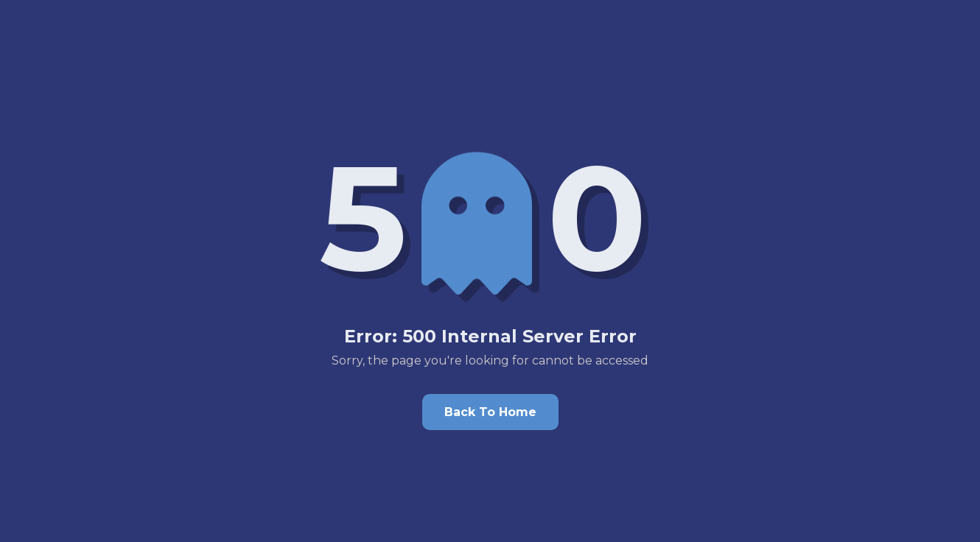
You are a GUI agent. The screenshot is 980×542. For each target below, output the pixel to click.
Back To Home (490, 412)
